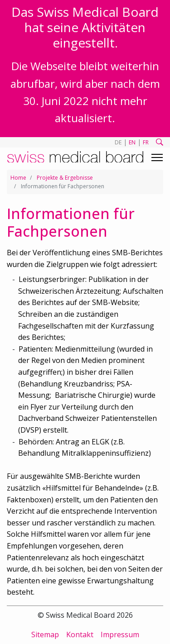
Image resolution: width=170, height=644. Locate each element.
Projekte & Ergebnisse (65, 178)
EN (132, 142)
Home (18, 178)
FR (146, 142)
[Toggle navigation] (157, 157)
